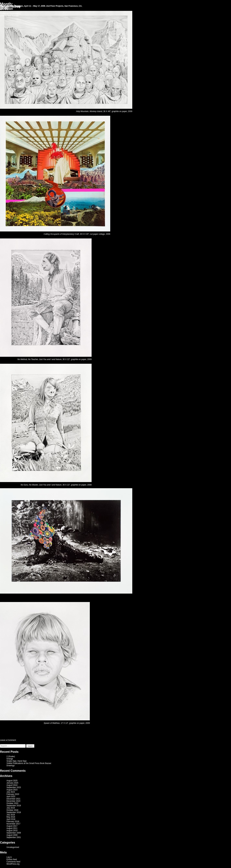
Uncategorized (13, 847)
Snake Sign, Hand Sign (17, 761)
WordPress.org (13, 864)
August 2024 (12, 785)
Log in (9, 857)
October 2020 (12, 803)
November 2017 (13, 824)
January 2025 (12, 783)
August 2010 (12, 831)
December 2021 (13, 799)
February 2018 (13, 821)
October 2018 (12, 810)
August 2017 (12, 826)
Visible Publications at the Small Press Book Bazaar (29, 763)
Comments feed (13, 862)
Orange (10, 759)
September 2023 (14, 787)
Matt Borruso (13, 16)
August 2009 (12, 835)
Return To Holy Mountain (10, 8)
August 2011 (12, 828)
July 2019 (11, 808)
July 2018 (11, 815)
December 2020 (13, 801)
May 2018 (11, 817)
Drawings (11, 766)
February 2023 (13, 794)
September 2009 (14, 833)
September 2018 (14, 812)
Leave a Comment (8, 740)
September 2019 (14, 806)
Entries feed (12, 859)
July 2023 (11, 792)
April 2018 (11, 819)
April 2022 (11, 797)
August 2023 (12, 790)
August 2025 (12, 781)
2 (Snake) (11, 756)
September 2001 (14, 837)
